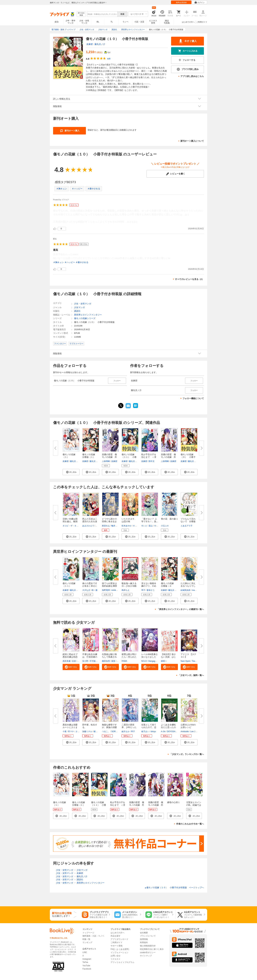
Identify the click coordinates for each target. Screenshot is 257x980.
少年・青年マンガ (70, 22)
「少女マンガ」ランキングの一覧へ (187, 754)
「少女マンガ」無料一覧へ (191, 675)
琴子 (143, 590)
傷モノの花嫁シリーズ (85, 318)
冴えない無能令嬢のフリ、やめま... (149, 586)
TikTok (85, 962)
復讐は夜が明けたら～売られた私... (129, 657)
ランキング (87, 942)
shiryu (153, 732)
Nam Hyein (185, 661)
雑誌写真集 (167, 22)
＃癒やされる (94, 189)
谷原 (74, 661)
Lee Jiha (194, 732)
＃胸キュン (62, 189)
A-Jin (163, 732)
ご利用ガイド (202, 22)
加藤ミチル (87, 732)
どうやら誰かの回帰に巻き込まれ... (109, 521)
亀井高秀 (115, 526)
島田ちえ (126, 590)
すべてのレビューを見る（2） (189, 279)
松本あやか (127, 526)
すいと (144, 526)
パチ (119, 661)
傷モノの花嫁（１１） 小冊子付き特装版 (99, 805)
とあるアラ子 (187, 526)
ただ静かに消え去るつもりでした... (188, 586)
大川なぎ (86, 590)
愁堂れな (106, 526)
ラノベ (126, 22)
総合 (57, 22)
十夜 (65, 732)
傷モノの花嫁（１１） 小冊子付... (129, 457)
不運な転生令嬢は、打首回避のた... (90, 657)
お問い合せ (116, 956)
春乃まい (145, 732)
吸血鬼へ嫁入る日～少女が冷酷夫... (129, 586)
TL (112, 22)
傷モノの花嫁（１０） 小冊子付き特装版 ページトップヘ (174, 888)
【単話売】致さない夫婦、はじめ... (168, 657)
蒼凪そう (151, 590)
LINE (85, 952)
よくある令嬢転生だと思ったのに (168, 727)
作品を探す (116, 936)
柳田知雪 (106, 661)
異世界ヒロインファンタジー (88, 315)
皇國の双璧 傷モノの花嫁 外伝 (109, 457)
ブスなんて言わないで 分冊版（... (188, 521)
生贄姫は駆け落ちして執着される (109, 657)
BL (98, 22)
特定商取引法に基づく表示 (152, 949)
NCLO (144, 661)
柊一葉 (95, 590)
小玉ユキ (165, 526)
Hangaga (152, 661)
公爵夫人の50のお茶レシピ (188, 726)
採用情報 (144, 939)
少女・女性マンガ (84, 22)
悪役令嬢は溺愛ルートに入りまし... (70, 727)
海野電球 (106, 590)
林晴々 (164, 661)
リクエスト (116, 959)
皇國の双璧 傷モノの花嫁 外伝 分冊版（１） (156, 806)
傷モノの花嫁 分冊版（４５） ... (168, 586)
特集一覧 (86, 939)
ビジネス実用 (153, 22)
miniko (114, 590)
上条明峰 (106, 461)
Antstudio (185, 732)
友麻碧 (90, 44)
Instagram (87, 959)
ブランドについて (148, 936)
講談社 (77, 311)
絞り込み (81, 14)
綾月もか (126, 732)
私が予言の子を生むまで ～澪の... (149, 457)
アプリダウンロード (119, 939)
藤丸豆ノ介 (100, 44)
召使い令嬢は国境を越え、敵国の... (70, 521)
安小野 (85, 661)
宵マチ (71, 732)
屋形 (113, 661)
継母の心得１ (174, 802)
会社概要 (144, 933)
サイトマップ (146, 956)
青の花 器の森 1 (169, 519)
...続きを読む (132, 222)
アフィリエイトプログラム (122, 962)
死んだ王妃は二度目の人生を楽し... (90, 521)
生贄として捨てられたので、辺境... (149, 727)
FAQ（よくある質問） (120, 949)
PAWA (124, 661)
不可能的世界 (96, 661)
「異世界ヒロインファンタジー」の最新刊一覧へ (180, 609)
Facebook (87, 969)
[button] (71, 472)
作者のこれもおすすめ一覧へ (190, 824)
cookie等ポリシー (148, 952)
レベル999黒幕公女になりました (149, 656)
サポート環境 (117, 946)
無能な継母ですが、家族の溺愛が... (109, 727)
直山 (151, 526)
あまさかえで (88, 526)
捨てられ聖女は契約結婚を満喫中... (109, 586)
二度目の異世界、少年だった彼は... (129, 727)
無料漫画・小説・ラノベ (93, 936)
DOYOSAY (172, 732)
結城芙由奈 (186, 590)
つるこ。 (106, 732)
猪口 (96, 732)
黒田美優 (67, 661)
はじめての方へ (188, 22)
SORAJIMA (116, 732)
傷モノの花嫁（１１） (69, 585)
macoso (195, 590)
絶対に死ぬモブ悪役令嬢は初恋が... (70, 657)
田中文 (152, 461)
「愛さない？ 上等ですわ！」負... (150, 520)
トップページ (88, 933)
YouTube (86, 966)
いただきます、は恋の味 (129, 520)
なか (98, 526)
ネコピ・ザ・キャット (72, 526)
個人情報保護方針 (148, 946)
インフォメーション (119, 952)
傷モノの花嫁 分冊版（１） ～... (90, 457)
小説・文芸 (139, 22)
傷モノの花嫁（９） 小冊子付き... (188, 457)
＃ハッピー (77, 189)
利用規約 (144, 942)
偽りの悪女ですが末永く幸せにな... (90, 586)
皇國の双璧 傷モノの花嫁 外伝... (168, 457)
